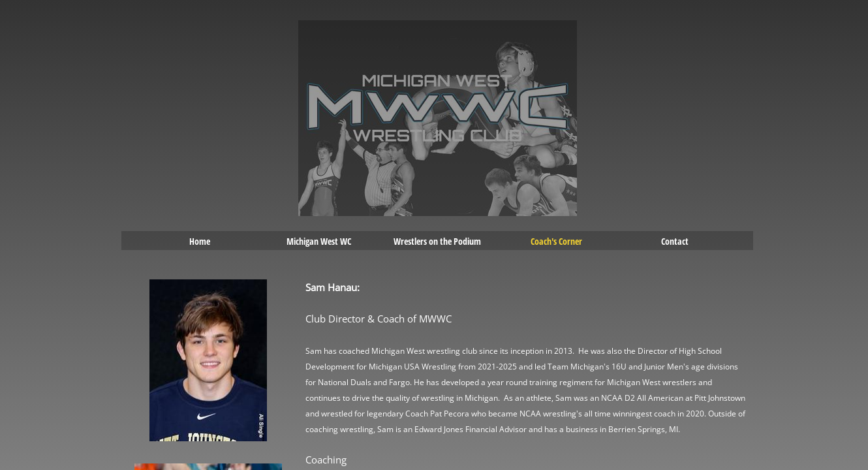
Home (200, 241)
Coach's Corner (556, 241)
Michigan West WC (319, 241)
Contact (675, 241)
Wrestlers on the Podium (437, 241)
